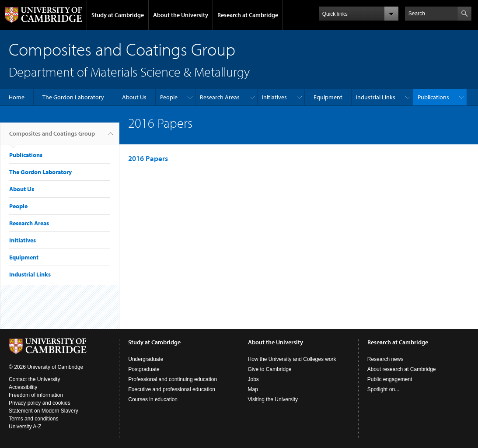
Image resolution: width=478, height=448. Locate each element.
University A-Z (25, 427)
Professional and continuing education (173, 379)
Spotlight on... (383, 389)
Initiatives (274, 97)
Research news (386, 359)
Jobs (253, 379)
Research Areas (220, 97)
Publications (433, 97)
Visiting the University (273, 399)
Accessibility (23, 387)
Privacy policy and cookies (40, 403)
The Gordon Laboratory (73, 97)
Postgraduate (144, 369)
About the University (181, 15)
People (169, 97)
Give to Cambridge (270, 369)
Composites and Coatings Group (52, 137)
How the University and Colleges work (292, 359)
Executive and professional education (172, 389)
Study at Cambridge (118, 15)
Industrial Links (376, 97)
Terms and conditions (33, 419)
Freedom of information (36, 395)
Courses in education (153, 399)
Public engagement (390, 379)
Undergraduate (146, 359)
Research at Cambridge (248, 15)
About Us (134, 97)
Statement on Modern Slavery (44, 411)
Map (253, 389)
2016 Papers (148, 158)
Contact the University (34, 379)
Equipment (328, 97)
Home (17, 97)
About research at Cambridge (402, 369)
